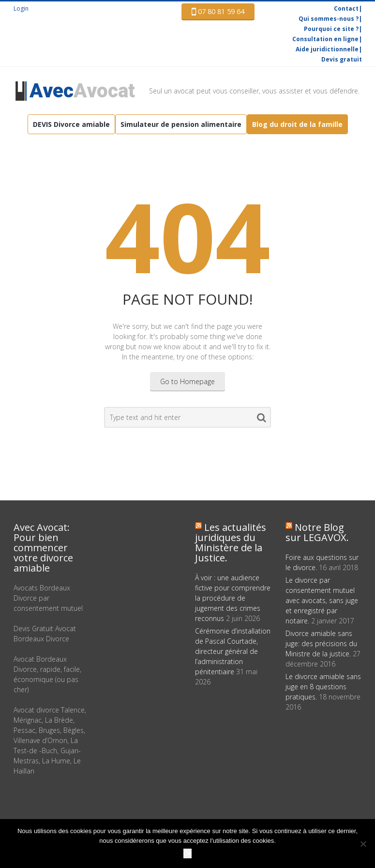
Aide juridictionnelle (327, 49)
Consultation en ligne (325, 39)
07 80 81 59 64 (218, 12)
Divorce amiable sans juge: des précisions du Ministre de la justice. (321, 643)
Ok (187, 853)
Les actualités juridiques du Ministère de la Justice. (231, 542)
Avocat (82, 91)
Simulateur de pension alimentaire (181, 124)
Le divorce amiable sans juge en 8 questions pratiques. (323, 687)
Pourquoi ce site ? (331, 29)
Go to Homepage (187, 381)
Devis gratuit (342, 59)
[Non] (363, 844)
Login (21, 8)
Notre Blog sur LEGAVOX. (317, 532)
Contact (346, 8)
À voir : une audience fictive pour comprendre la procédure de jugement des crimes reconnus (233, 598)
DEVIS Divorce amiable (71, 124)
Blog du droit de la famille (297, 124)
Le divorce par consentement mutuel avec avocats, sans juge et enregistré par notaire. (322, 600)
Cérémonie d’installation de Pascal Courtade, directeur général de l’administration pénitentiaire (233, 651)
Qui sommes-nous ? (329, 19)
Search (262, 419)
